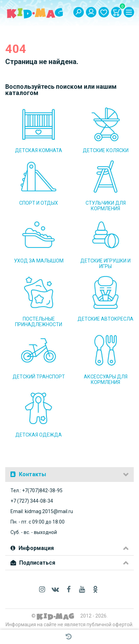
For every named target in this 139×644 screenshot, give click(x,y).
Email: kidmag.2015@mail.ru (42, 511)
